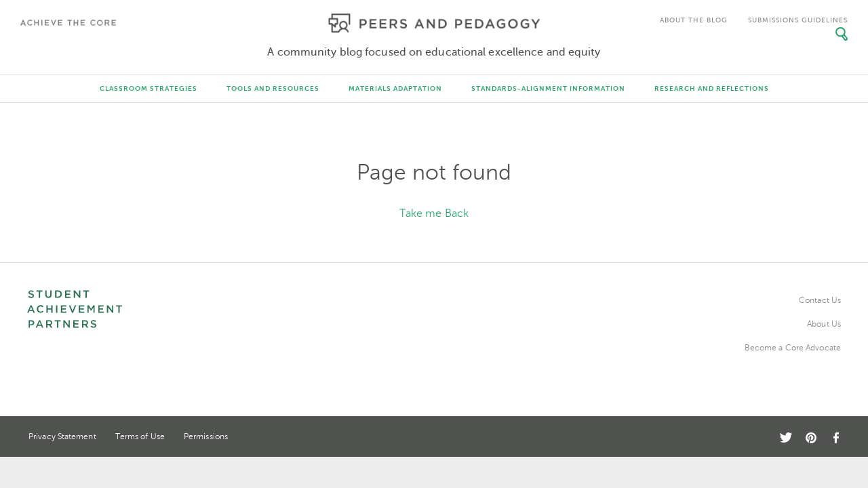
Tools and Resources (273, 88)
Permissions (206, 436)
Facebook (835, 438)
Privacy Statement (62, 436)
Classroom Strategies (149, 88)
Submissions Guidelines (798, 20)
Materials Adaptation (395, 88)
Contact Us (820, 300)
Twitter (786, 438)
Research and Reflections (712, 88)
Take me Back (434, 213)
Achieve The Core (71, 23)
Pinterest (811, 438)
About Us (824, 324)
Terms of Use (140, 436)
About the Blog (694, 20)
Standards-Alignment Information (548, 88)
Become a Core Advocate (793, 348)
